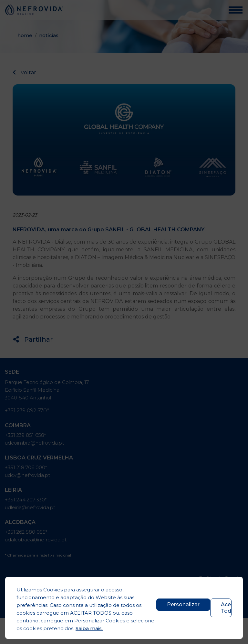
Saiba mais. (89, 628)
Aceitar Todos (226, 608)
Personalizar (183, 604)
